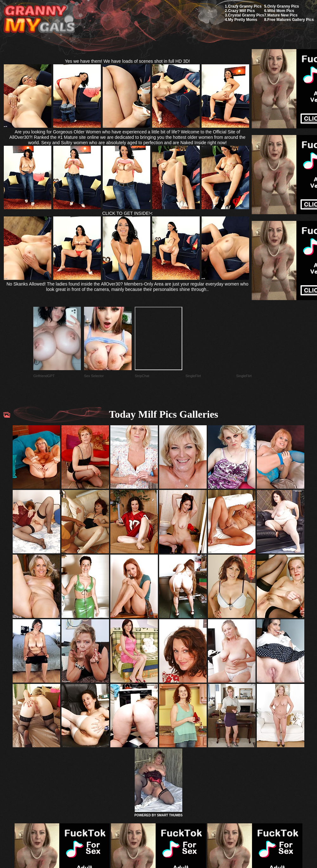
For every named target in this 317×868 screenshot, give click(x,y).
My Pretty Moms (243, 20)
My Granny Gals (39, 19)
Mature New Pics (282, 15)
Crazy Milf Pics (241, 11)
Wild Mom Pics (281, 11)
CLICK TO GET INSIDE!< (127, 213)
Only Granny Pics (283, 6)
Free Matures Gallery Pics (291, 20)
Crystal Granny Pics (246, 15)
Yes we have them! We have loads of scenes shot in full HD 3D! (128, 61)
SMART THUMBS (170, 815)
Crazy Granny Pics (245, 6)
